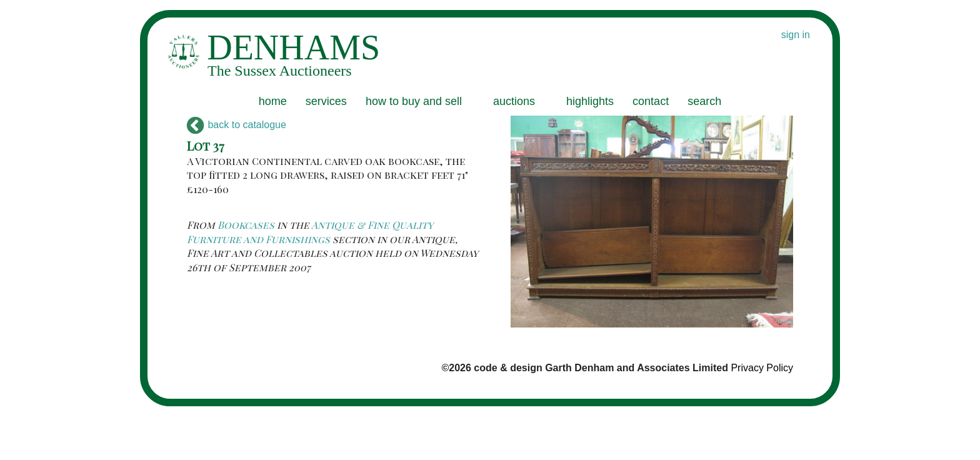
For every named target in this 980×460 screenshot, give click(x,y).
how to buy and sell (414, 101)
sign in (796, 35)
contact (651, 101)
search (704, 101)
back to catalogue (237, 125)
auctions (514, 101)
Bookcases (246, 225)
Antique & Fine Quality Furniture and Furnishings (310, 232)
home (273, 101)
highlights (590, 101)
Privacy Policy (762, 368)
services (326, 101)
